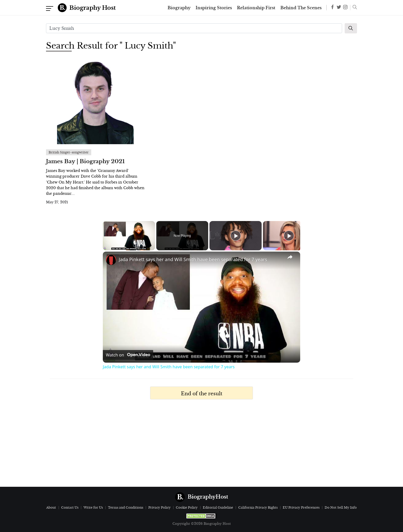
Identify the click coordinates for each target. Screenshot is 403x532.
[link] (111, 260)
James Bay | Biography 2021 (85, 161)
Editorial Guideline (218, 507)
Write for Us (93, 507)
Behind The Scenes (301, 8)
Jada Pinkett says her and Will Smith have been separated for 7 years (193, 259)
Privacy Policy (159, 507)
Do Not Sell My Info (341, 507)
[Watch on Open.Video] (128, 355)
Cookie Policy (187, 507)
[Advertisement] (201, 446)
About (51, 507)
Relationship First (256, 8)
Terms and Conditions (126, 507)
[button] (354, 8)
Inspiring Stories (214, 8)
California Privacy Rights (258, 507)
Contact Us (70, 507)
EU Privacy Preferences (301, 507)
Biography (179, 8)
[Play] (236, 236)
